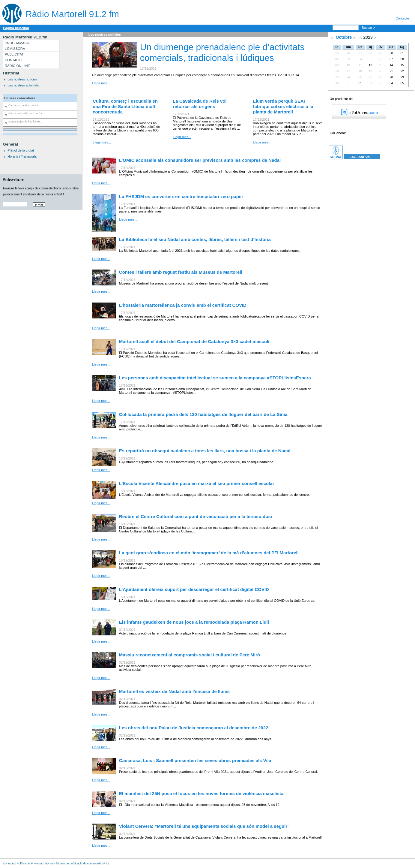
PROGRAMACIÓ (18, 43)
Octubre (344, 37)
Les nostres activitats (23, 85)
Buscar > (369, 28)
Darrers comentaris (20, 98)
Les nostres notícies (22, 79)
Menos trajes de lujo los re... (25, 122)
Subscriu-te (13, 180)
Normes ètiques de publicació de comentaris (73, 863)
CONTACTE (14, 60)
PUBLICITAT (14, 54)
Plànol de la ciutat (21, 150)
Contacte (402, 18)
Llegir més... (101, 83)
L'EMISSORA (15, 49)
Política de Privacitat (30, 863)
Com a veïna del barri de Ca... (26, 113)
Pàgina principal (16, 28)
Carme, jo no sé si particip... (25, 105)
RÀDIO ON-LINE (17, 66)
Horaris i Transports (22, 156)
